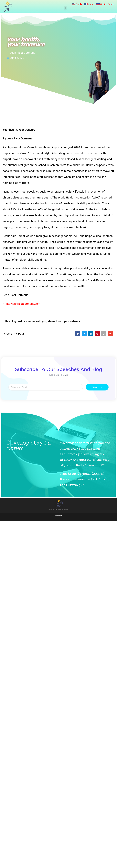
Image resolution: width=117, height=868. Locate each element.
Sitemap (58, 516)
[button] (65, 8)
